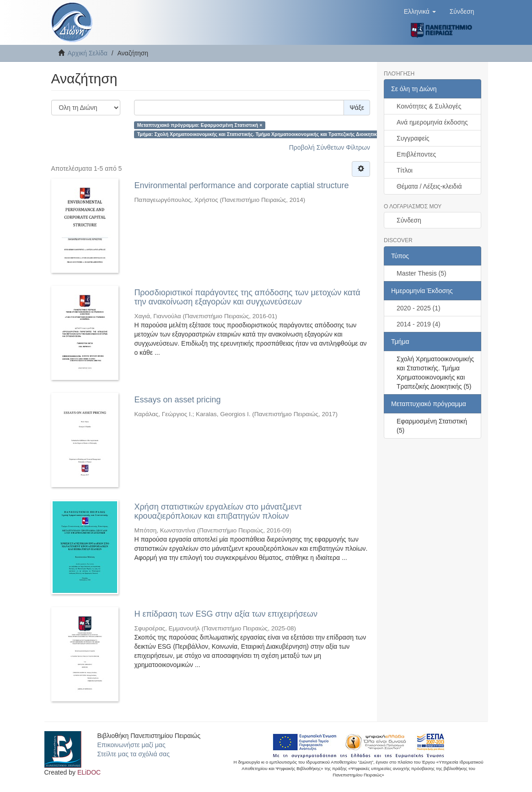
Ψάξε (357, 108)
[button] (420, 11)
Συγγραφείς (413, 138)
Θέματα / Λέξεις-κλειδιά (429, 186)
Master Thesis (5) (422, 273)
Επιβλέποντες (416, 154)
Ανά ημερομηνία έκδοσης (432, 122)
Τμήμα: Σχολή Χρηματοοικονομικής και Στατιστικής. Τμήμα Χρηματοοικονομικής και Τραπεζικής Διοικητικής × (262, 134)
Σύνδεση (409, 220)
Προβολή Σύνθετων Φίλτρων (330, 147)
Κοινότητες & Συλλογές (429, 106)
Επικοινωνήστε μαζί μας (132, 745)
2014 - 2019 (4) (419, 324)
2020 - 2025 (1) (419, 308)
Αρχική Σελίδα (88, 53)
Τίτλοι (405, 170)
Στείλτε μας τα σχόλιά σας (134, 754)
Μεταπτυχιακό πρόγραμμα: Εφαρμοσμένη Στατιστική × (200, 125)
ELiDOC (89, 772)
